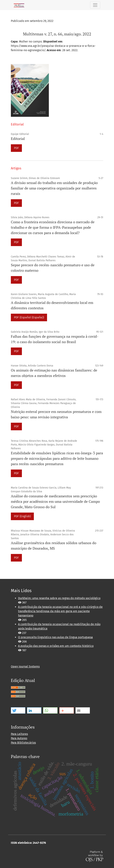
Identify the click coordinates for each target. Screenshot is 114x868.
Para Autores (19, 738)
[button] (18, 710)
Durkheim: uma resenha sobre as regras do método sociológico (59, 598)
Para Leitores (19, 734)
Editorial (18, 139)
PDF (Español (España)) (29, 317)
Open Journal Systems (25, 667)
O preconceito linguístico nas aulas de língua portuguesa (55, 637)
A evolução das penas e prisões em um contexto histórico (56, 646)
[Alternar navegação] (95, 5)
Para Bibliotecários (23, 743)
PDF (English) (22, 516)
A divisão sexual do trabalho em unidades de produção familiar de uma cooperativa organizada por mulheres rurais (54, 188)
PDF (16, 148)
